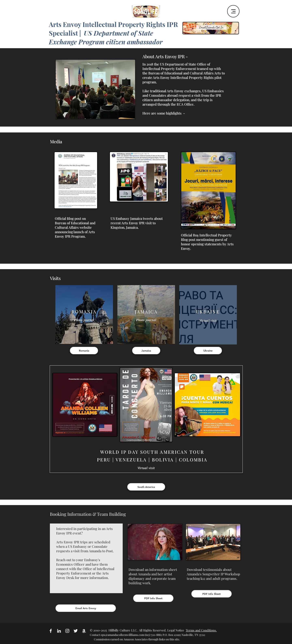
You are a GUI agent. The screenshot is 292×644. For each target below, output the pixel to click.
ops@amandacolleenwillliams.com (122, 635)
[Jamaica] (146, 351)
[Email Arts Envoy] (86, 608)
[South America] (146, 487)
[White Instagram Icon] (67, 631)
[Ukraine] (208, 351)
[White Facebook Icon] (51, 631)
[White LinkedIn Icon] (59, 631)
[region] (84, 315)
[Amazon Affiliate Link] (84, 631)
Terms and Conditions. (201, 630)
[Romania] (84, 351)
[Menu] (233, 11)
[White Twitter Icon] (76, 631)
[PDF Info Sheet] (153, 598)
